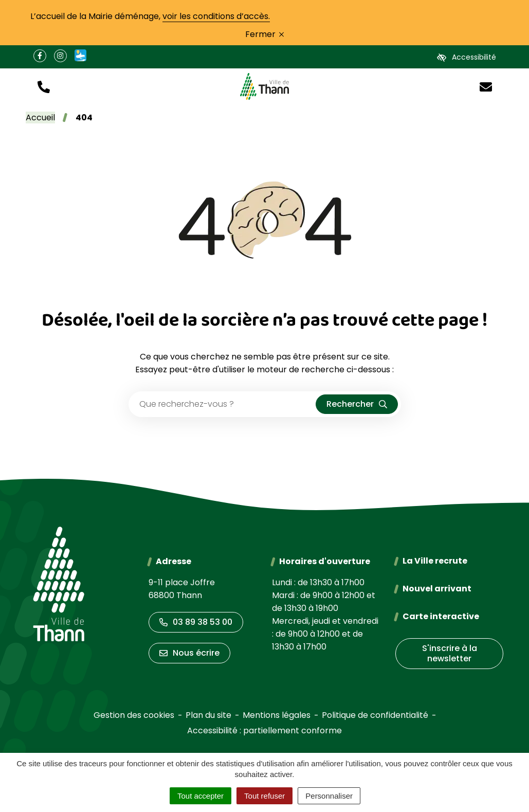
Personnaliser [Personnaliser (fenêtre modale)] (329, 796)
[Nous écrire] (486, 86)
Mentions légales (277, 715)
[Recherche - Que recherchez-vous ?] (223, 404)
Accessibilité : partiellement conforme (264, 730)
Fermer (264, 34)
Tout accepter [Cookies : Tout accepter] (200, 796)
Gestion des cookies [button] (134, 715)
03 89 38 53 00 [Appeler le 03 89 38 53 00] (196, 622)
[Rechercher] (357, 404)
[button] (44, 86)
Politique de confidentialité (375, 715)
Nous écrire (189, 653)
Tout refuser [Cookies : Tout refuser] (264, 796)
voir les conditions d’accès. (216, 16)
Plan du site (208, 715)
